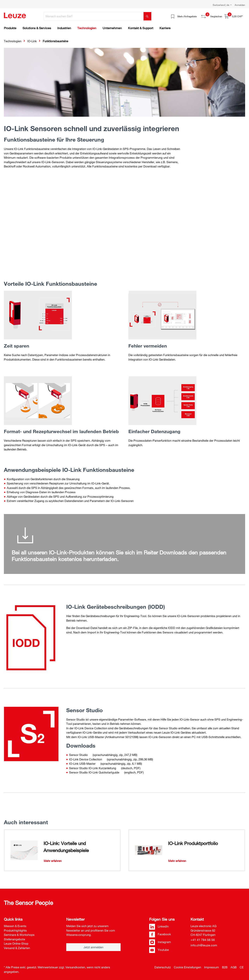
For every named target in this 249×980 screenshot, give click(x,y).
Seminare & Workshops (19, 935)
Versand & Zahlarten (17, 948)
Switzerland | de (221, 5)
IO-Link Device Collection (86, 759)
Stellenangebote (14, 939)
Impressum (212, 967)
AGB (234, 967)
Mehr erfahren (53, 861)
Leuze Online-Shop (16, 943)
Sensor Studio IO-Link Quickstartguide (94, 772)
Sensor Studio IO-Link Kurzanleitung (93, 768)
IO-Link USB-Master (82, 764)
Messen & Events (15, 926)
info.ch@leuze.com (204, 945)
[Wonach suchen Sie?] (94, 16)
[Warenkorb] (234, 16)
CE (242, 967)
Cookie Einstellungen (187, 967)
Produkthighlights (15, 930)
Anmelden (240, 5)
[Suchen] (147, 16)
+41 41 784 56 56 (203, 940)
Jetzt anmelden (93, 947)
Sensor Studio (78, 755)
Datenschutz (163, 967)
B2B (225, 967)
